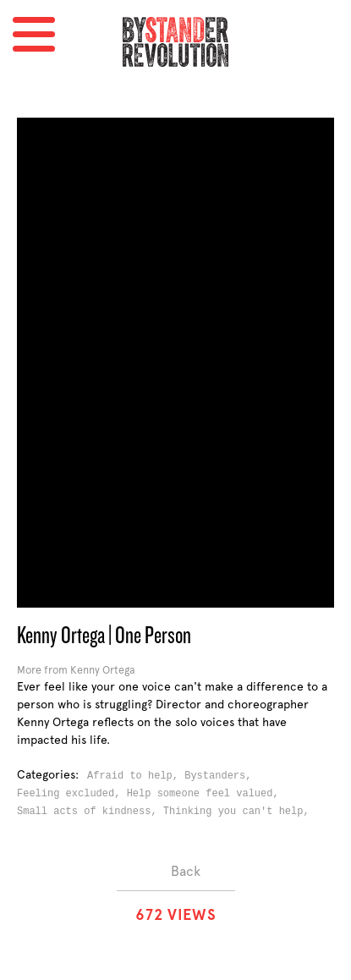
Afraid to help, (136, 776)
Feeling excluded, (72, 794)
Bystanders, (221, 776)
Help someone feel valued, (206, 794)
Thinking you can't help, (239, 812)
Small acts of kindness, (90, 812)
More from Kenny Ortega (76, 670)
